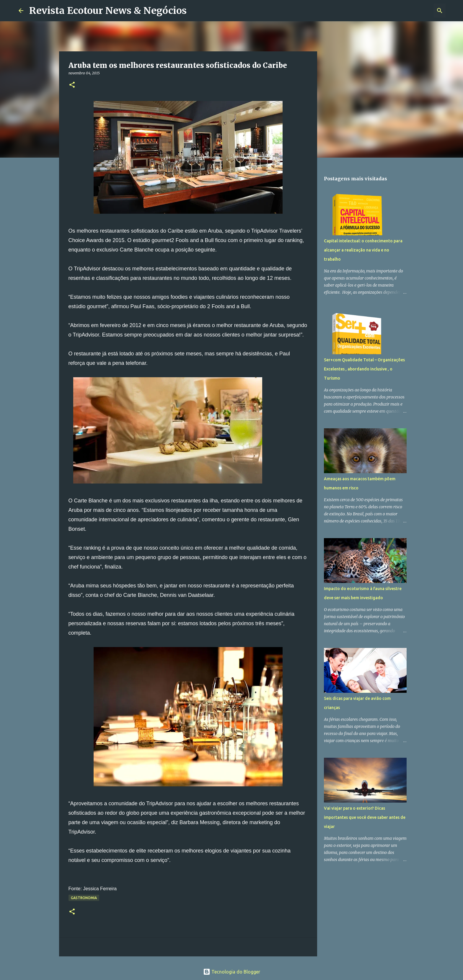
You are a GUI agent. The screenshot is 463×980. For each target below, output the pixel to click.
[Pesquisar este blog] (415, 11)
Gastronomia (84, 898)
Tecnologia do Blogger (232, 972)
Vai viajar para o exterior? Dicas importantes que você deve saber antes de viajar (365, 817)
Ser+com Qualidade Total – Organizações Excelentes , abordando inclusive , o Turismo (364, 369)
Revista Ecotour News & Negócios (108, 11)
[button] (72, 85)
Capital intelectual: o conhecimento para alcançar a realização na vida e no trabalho (363, 250)
